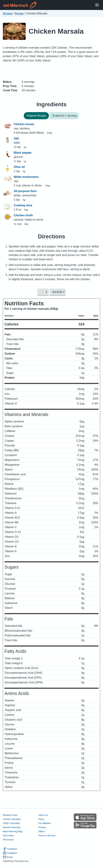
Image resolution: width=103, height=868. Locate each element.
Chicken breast (24, 124)
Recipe (19, 13)
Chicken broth (23, 215)
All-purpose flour (25, 191)
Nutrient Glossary (12, 827)
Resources (8, 840)
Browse (8, 13)
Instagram (10, 853)
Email (8, 857)
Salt (16, 138)
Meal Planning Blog (13, 831)
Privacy (42, 827)
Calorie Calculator (12, 819)
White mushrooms (26, 177)
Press (41, 819)
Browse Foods (10, 815)
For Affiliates (45, 823)
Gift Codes (8, 836)
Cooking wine (23, 205)
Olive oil (19, 167)
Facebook (10, 849)
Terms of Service (47, 836)
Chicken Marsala (56, 31)
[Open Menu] (97, 5)
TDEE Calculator (11, 823)
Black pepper (23, 153)
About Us (43, 815)
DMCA (42, 831)
